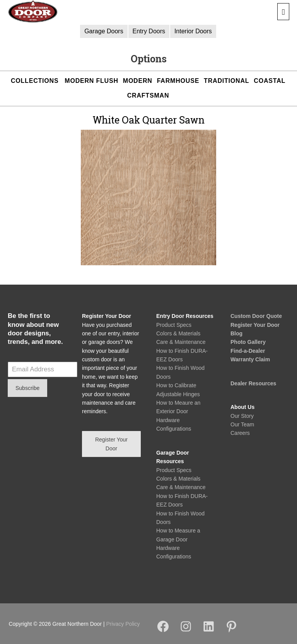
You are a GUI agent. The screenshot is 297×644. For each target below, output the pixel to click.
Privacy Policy (123, 624)
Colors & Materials (178, 333)
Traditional (226, 81)
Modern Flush (91, 81)
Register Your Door (255, 325)
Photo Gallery (248, 342)
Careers (240, 433)
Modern (138, 81)
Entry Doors (149, 31)
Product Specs (174, 325)
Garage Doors (104, 31)
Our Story (242, 416)
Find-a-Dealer (248, 351)
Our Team (242, 424)
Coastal (270, 81)
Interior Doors (193, 31)
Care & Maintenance (181, 342)
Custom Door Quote (256, 316)
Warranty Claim (250, 359)
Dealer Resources (253, 383)
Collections (35, 81)
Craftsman (148, 95)
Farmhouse (178, 81)
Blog (236, 333)
